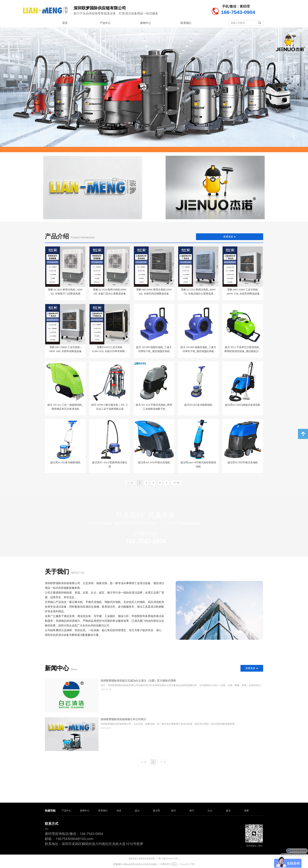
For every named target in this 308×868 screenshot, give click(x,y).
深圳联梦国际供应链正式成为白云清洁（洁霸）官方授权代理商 (138, 681)
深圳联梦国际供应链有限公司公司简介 (123, 719)
